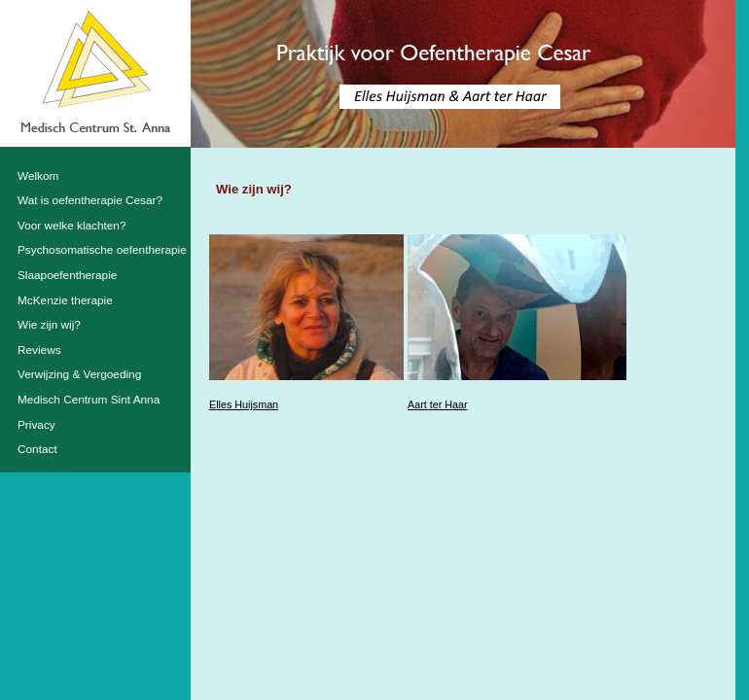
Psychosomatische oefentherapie (102, 250)
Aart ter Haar (438, 404)
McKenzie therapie (65, 300)
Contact (37, 449)
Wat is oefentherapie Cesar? (90, 200)
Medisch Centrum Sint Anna (89, 400)
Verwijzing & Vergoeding (79, 374)
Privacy (36, 425)
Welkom (38, 176)
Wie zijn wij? (49, 325)
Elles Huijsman (244, 404)
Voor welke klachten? (71, 226)
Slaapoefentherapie (67, 275)
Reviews (39, 350)
